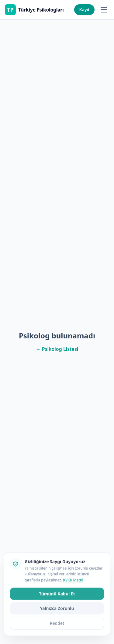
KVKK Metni (73, 612)
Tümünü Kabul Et (57, 626)
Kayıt (84, 10)
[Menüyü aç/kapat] (104, 10)
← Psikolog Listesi (57, 349)
